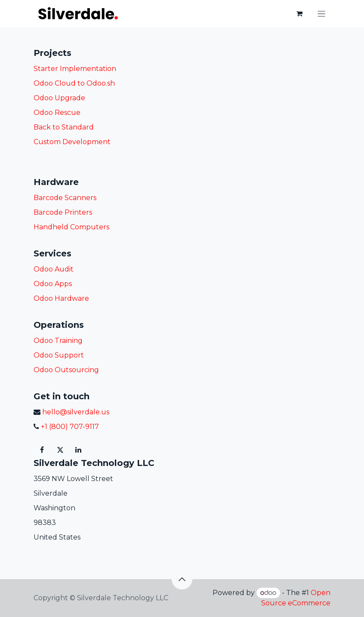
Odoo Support (59, 355)
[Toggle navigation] (322, 14)
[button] (182, 579)
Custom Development (72, 142)
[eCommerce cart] (299, 14)
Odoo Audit (54, 269)
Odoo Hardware (61, 298)
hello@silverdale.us (75, 412)
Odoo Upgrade (59, 98)
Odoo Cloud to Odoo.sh (74, 83)
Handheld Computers (71, 227)
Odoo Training (58, 341)
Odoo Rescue (57, 113)
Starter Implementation (75, 69)
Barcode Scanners (65, 198)
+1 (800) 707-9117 (69, 427)
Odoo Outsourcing (66, 370)
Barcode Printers (63, 212)
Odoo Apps (53, 284)
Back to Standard (64, 127)
